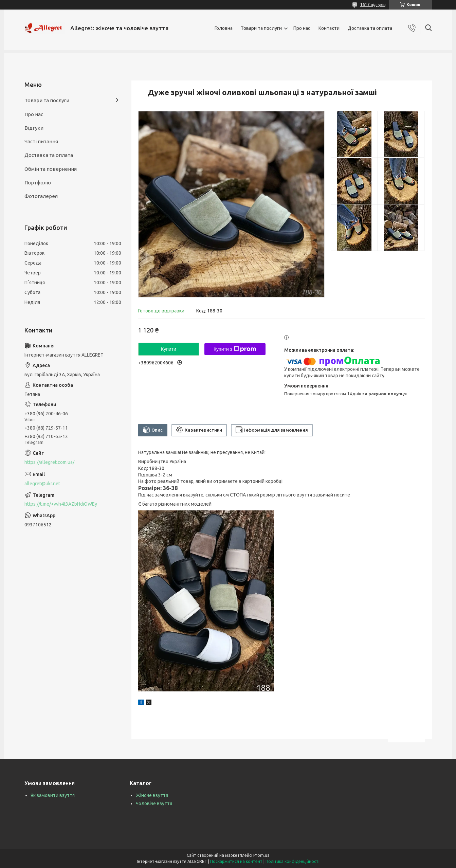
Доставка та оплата (370, 28)
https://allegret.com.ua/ (49, 462)
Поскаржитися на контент (236, 861)
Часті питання (41, 141)
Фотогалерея (41, 196)
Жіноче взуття (152, 795)
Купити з (235, 349)
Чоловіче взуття (154, 803)
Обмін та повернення (51, 169)
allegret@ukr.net (42, 484)
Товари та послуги (261, 28)
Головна (224, 28)
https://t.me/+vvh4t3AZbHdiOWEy (61, 504)
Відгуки (34, 128)
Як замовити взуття (53, 795)
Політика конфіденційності (293, 861)
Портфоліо (38, 183)
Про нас (302, 28)
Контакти (329, 28)
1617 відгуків (373, 5)
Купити (169, 349)
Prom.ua (261, 855)
